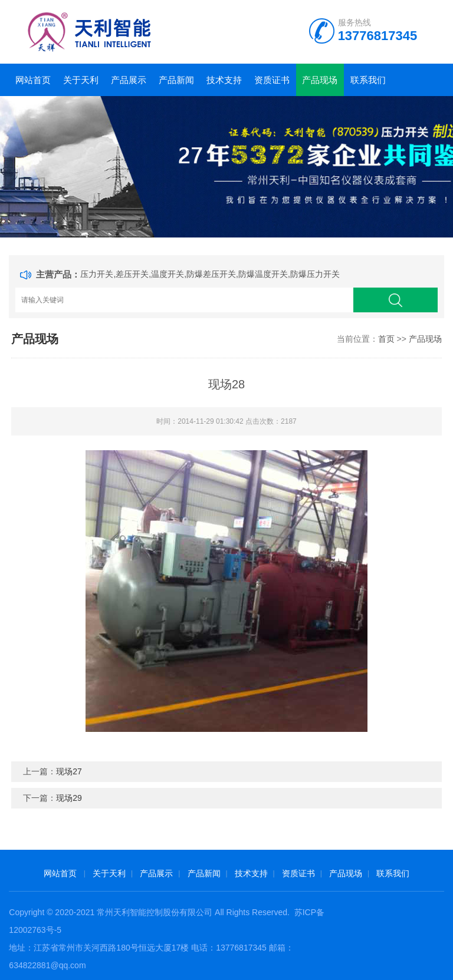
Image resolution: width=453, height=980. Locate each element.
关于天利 (81, 80)
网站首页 (33, 80)
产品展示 (129, 80)
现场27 (69, 771)
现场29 (69, 798)
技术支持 (224, 80)
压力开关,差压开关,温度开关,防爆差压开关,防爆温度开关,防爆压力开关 (210, 274)
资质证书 (272, 80)
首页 (386, 339)
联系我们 (368, 80)
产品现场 (320, 80)
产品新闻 (176, 80)
